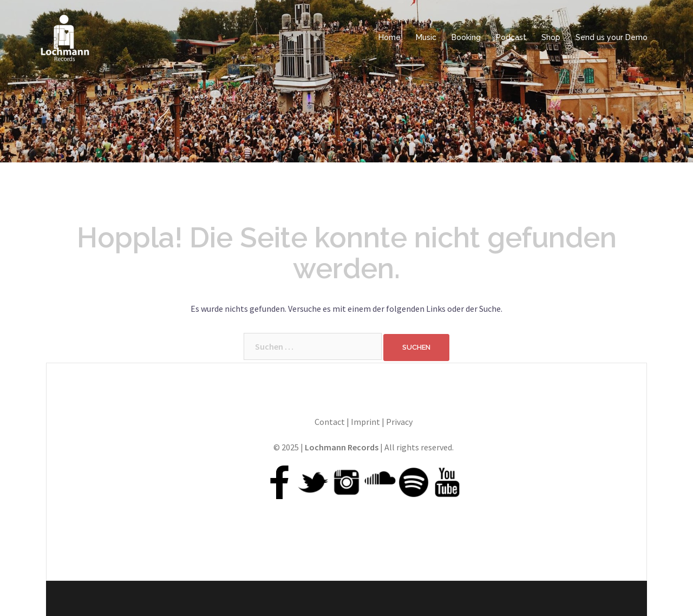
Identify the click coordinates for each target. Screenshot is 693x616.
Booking (466, 37)
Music (426, 37)
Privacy (399, 422)
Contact (330, 422)
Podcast (511, 37)
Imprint (365, 422)
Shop (551, 37)
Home (390, 37)
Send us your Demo (612, 37)
